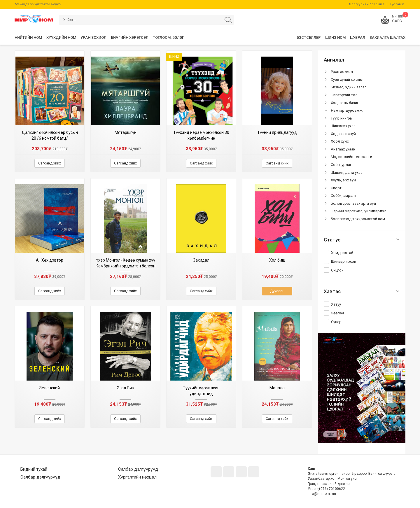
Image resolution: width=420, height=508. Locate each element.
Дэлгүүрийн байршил (366, 4)
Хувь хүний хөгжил (347, 79)
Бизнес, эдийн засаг (348, 87)
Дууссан (277, 291)
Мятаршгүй (126, 132)
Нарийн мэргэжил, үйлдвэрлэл (359, 211)
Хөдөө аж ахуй (343, 134)
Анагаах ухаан (343, 149)
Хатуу (336, 304)
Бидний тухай (34, 469)
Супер (336, 322)
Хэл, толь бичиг (345, 103)
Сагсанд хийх (50, 163)
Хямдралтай (342, 253)
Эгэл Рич (125, 388)
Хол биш (277, 260)
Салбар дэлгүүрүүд (40, 477)
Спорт (336, 188)
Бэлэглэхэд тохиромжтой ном (358, 219)
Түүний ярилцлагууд (277, 132)
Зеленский (50, 388)
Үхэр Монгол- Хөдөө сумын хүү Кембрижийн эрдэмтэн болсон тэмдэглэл (126, 266)
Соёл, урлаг (341, 165)
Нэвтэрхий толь (345, 95)
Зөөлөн (337, 313)
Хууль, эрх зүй (343, 180)
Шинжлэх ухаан (344, 126)
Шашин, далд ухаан (348, 172)
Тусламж (397, 4)
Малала (277, 388)
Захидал (201, 260)
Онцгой (337, 270)
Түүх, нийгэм (342, 118)
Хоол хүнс (340, 141)
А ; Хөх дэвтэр (50, 260)
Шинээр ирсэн (344, 261)
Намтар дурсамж (347, 110)
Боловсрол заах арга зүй (353, 203)
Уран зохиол (342, 72)
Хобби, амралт (344, 196)
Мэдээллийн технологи (351, 157)
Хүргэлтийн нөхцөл (137, 477)
